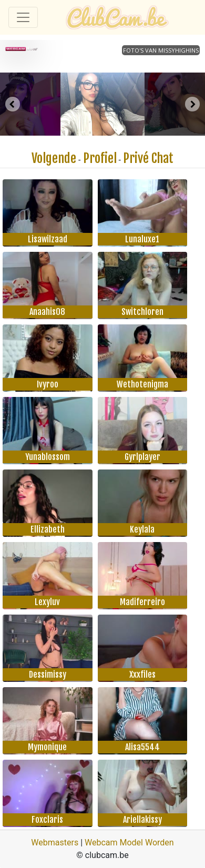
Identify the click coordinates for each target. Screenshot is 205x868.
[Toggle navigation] (23, 17)
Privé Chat (148, 158)
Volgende (54, 158)
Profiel (100, 158)
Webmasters (55, 843)
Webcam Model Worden (129, 843)
